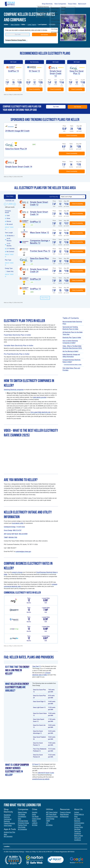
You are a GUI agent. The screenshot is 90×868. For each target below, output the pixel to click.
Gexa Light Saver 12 (39, 707)
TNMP (6, 537)
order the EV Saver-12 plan (46, 773)
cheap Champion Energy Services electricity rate (17, 768)
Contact (77, 812)
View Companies (60, 4)
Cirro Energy (22, 827)
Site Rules (77, 829)
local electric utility (18, 523)
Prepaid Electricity (9, 823)
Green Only (10, 271)
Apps (5, 834)
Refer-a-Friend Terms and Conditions (78, 838)
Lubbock (35, 823)
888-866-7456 (13, 537)
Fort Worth (35, 817)
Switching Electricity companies (14, 390)
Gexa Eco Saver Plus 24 (16, 149)
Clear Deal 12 (36, 666)
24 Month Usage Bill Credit (17, 131)
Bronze (9, 221)
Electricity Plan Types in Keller (72, 338)
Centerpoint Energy (10, 527)
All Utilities (49, 825)
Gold (8, 216)
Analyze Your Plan (9, 832)
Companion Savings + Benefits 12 (40, 242)
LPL (47, 823)
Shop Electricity (47, 4)
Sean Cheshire (15, 25)
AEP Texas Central (52, 812)
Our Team (77, 819)
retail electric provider (40, 397)
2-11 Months (11, 249)
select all (7, 227)
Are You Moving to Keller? (70, 351)
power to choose (17, 572)
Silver (8, 218)
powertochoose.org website (41, 779)
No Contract (10, 252)
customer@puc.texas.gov (23, 552)
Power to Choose (65, 812)
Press (76, 817)
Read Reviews (64, 814)
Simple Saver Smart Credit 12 (56, 74)
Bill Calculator (8, 836)
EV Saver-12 (34, 71)
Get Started (44, 35)
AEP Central (8, 534)
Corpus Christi (36, 819)
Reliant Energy (22, 812)
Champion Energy (23, 823)
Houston (35, 812)
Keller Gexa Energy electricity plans (17, 686)
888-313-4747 (17, 530)
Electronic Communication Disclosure (79, 823)
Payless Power (22, 825)
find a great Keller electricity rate (40, 412)
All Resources (64, 817)
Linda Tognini (32, 25)
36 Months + (11, 236)
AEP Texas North (51, 814)
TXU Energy (22, 814)
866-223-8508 (23, 534)
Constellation (22, 817)
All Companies (22, 829)
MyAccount (82, 4)
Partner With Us (79, 814)
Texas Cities (72, 4)
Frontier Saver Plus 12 (40, 251)
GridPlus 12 (35, 222)
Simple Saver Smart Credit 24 (39, 270)
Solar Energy (8, 825)
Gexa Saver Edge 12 (39, 702)
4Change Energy (23, 821)
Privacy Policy (79, 827)
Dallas (34, 814)
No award (10, 224)
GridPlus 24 (35, 279)
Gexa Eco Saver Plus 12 (77, 72)
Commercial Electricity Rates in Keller (73, 365)
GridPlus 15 (13, 71)
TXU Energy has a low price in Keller (17, 670)
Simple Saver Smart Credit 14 (19, 167)
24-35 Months (9, 240)
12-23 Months (9, 245)
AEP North (15, 534)
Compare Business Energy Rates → (16, 40)
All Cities (35, 825)
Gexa (20, 819)
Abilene (34, 821)
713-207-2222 (21, 527)
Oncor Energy (8, 530)
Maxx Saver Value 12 (40, 233)
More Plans (45, 298)
